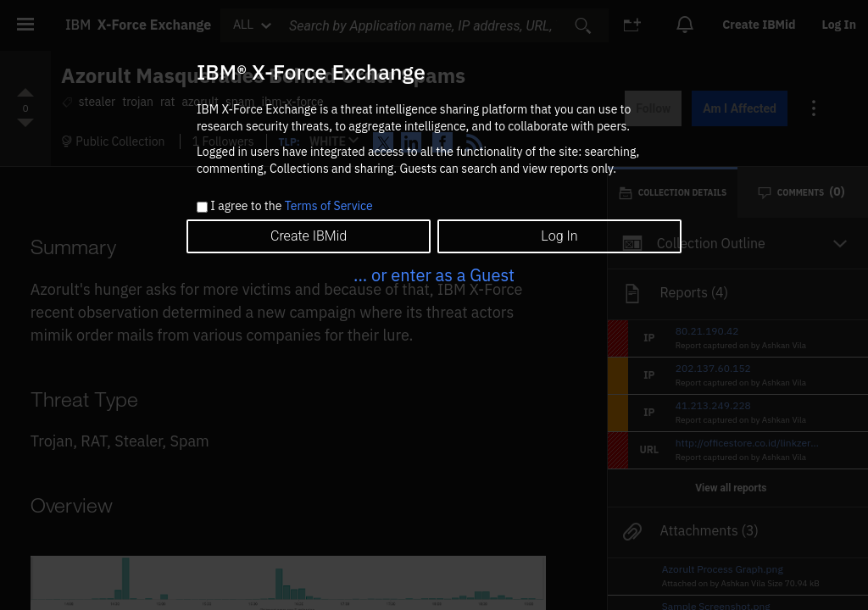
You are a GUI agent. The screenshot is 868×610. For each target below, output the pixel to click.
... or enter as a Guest (434, 275)
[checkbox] (202, 207)
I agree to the (291, 207)
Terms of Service (329, 206)
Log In (559, 236)
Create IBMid (309, 236)
